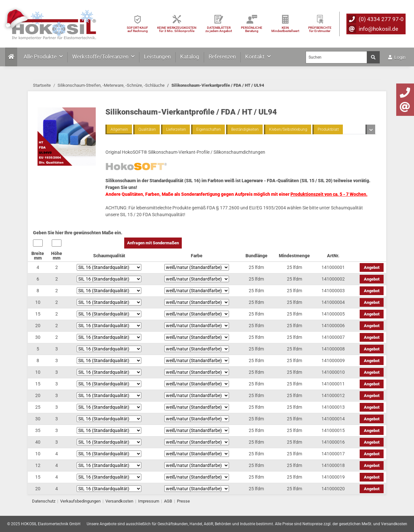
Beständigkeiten (245, 129)
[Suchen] (336, 57)
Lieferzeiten (176, 129)
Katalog (190, 57)
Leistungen (157, 57)
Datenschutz (44, 501)
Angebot (372, 267)
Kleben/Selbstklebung (288, 129)
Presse (183, 501)
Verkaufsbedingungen (80, 501)
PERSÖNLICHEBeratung (252, 29)
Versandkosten (119, 501)
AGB (168, 501)
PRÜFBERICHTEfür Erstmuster (320, 29)
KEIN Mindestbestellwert (285, 29)
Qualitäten (147, 129)
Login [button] (397, 57)
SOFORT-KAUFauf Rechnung (137, 29)
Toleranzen (359, 129)
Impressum (149, 501)
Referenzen (222, 57)
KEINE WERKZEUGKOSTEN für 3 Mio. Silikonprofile (177, 29)
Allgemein (119, 129)
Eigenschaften (209, 129)
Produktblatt (328, 129)
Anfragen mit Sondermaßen (153, 243)
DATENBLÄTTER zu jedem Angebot (219, 29)
